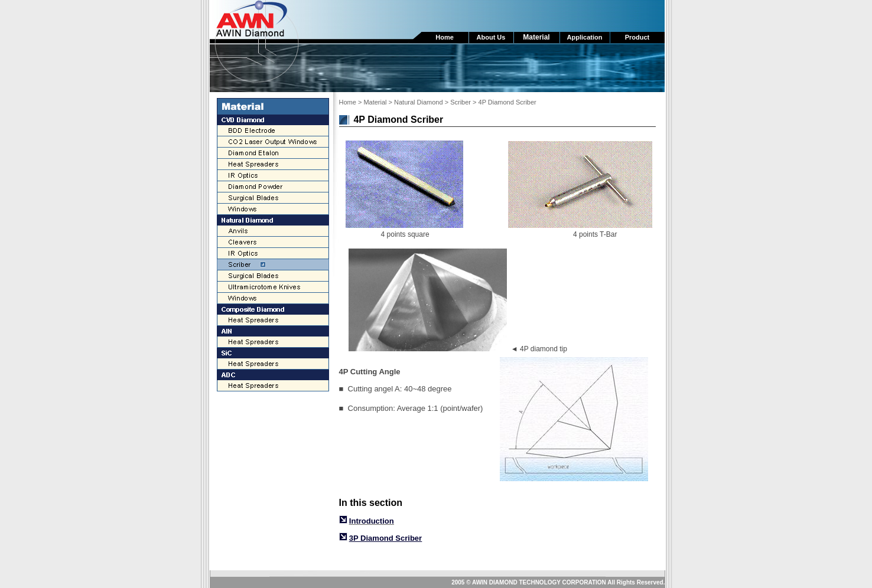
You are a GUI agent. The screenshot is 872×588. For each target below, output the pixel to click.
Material (375, 102)
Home (348, 102)
